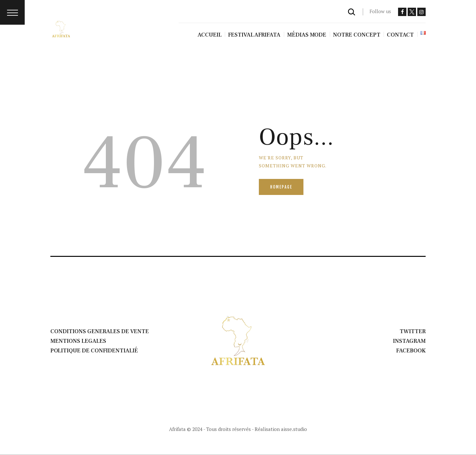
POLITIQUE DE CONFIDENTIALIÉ (94, 351)
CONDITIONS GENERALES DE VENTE (100, 331)
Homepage (281, 187)
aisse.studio (294, 429)
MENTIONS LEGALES (78, 341)
